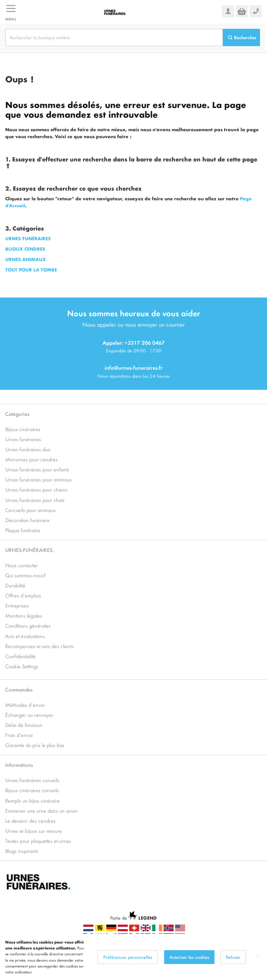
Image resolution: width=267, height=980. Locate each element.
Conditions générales (28, 625)
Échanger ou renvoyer (29, 715)
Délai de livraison (24, 725)
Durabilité (15, 585)
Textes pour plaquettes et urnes (38, 841)
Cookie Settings (22, 666)
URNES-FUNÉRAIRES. (30, 550)
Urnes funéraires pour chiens (36, 489)
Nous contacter (22, 565)
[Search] (241, 37)
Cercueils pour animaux (30, 510)
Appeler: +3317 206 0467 (134, 342)
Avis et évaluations (25, 636)
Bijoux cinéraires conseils (32, 790)
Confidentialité (21, 656)
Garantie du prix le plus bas (35, 745)
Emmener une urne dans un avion (42, 810)
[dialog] (133, 957)
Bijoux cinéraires (23, 429)
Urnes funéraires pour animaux (38, 479)
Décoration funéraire (27, 520)
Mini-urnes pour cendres (31, 459)
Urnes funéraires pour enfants (37, 469)
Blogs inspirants (22, 851)
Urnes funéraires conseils (32, 780)
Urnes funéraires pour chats (35, 500)
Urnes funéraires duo (28, 449)
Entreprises (17, 605)
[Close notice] (258, 957)
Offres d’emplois (23, 595)
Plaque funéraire (23, 530)
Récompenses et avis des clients (39, 646)
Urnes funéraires (23, 439)
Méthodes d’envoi (25, 705)
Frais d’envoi (19, 735)
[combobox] (114, 37)
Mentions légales (24, 615)
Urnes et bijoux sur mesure (34, 831)
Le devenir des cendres (30, 820)
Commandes (19, 689)
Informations (19, 765)
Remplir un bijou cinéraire (33, 800)
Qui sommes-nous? (26, 575)
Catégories (17, 414)
